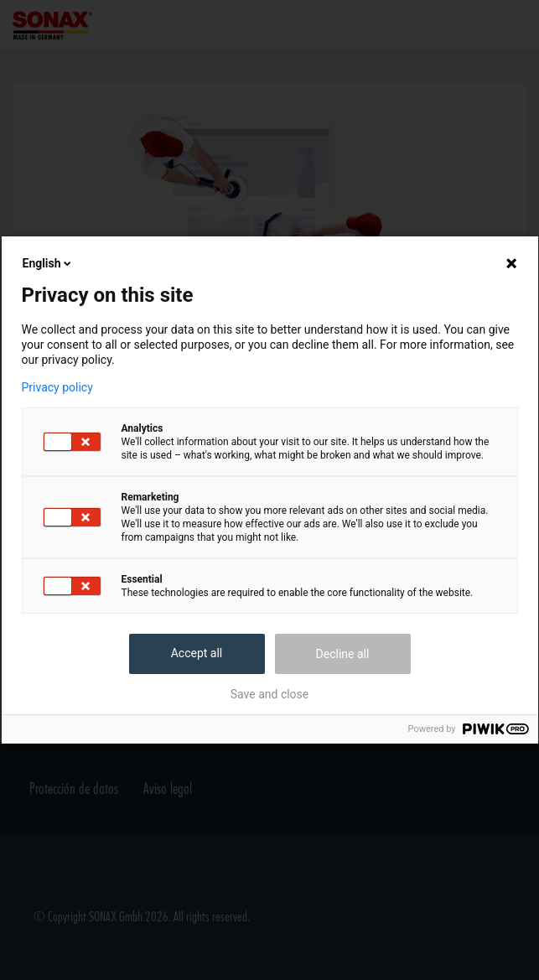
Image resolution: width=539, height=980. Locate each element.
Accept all (197, 653)
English (49, 263)
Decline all (343, 654)
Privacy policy (57, 387)
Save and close (270, 694)
